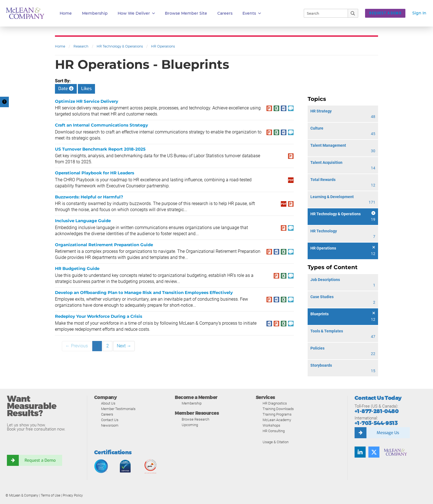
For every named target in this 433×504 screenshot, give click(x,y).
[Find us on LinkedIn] (360, 452)
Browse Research (196, 419)
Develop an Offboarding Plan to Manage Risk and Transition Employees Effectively (144, 292)
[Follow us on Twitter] (374, 452)
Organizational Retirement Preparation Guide (104, 245)
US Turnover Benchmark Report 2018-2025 (100, 149)
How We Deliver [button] (136, 13)
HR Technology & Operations (120, 46)
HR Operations (163, 46)
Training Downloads (278, 409)
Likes (86, 89)
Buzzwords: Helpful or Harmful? (89, 197)
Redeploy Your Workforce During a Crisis (99, 316)
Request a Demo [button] (385, 13)
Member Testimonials (118, 409)
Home (66, 13)
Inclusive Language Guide (83, 221)
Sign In (419, 13)
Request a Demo (40, 460)
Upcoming (190, 425)
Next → (124, 346)
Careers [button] (225, 13)
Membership (95, 13)
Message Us (388, 433)
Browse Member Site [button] (186, 13)
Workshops (271, 425)
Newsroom (110, 425)
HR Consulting (274, 431)
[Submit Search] (353, 13)
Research (81, 46)
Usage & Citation (276, 442)
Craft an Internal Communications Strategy (101, 125)
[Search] (323, 13)
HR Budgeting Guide (77, 268)
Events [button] (252, 13)
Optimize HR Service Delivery (87, 101)
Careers (107, 414)
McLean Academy (277, 420)
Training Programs (277, 414)
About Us (108, 403)
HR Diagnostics (275, 403)
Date (66, 89)
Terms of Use (51, 495)
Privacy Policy (73, 495)
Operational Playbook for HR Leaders (95, 173)
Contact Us (110, 420)
